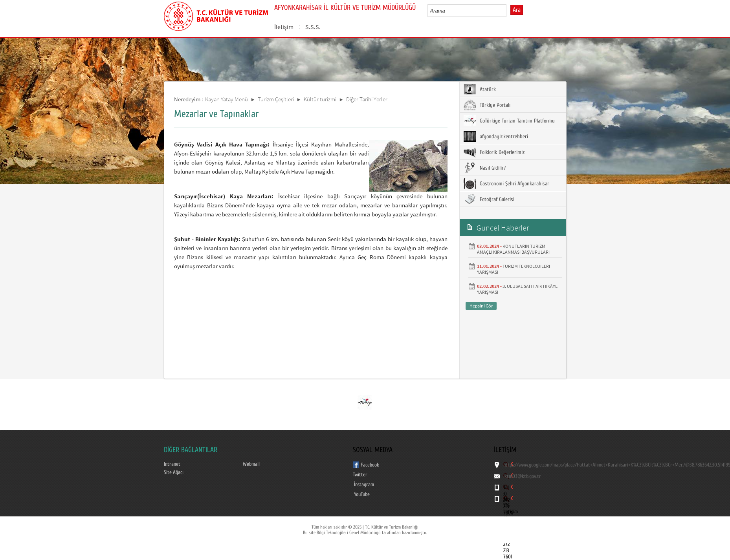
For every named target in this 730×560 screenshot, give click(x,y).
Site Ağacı (174, 472)
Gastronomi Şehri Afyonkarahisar (506, 183)
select (509, 11)
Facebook (370, 465)
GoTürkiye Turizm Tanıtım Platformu (509, 121)
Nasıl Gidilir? (485, 168)
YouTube (362, 494)
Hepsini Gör (481, 306)
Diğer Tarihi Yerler (367, 99)
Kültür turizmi (320, 99)
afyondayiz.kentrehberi (496, 136)
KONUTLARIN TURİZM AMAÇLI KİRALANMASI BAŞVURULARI (513, 249)
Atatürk (480, 89)
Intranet (172, 464)
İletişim (284, 27)
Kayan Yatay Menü (227, 99)
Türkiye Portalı (487, 105)
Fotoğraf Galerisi (489, 199)
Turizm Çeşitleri (276, 99)
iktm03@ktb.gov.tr (522, 476)
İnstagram (364, 485)
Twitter (360, 475)
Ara (517, 10)
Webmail (251, 464)
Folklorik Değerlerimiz (494, 152)
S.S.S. (313, 27)
